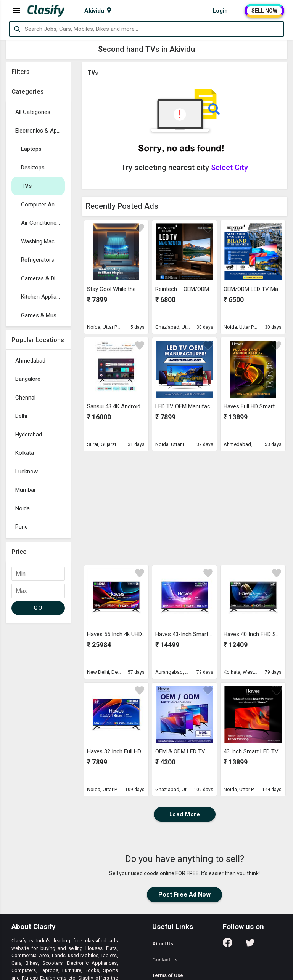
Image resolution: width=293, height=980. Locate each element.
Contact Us (165, 960)
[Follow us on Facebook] (228, 945)
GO (38, 608)
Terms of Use (168, 975)
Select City (229, 168)
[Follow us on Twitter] (250, 945)
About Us (163, 944)
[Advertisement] (38, 741)
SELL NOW (264, 11)
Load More (185, 814)
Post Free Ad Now (184, 894)
